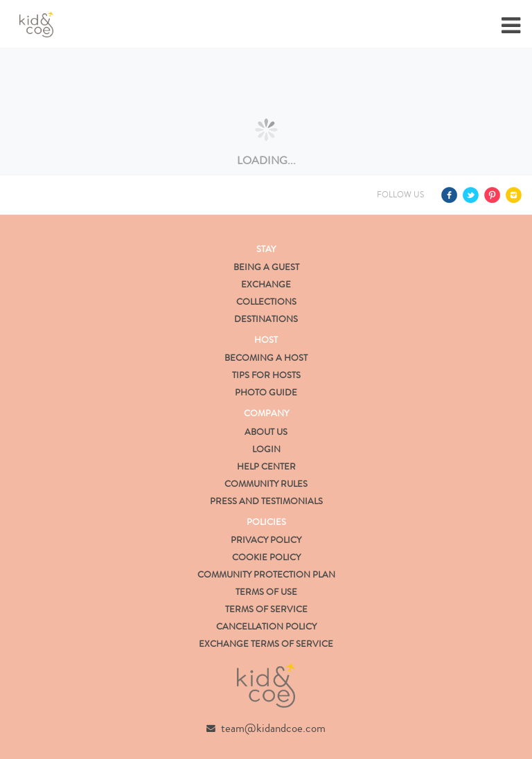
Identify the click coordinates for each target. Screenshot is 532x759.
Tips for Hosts (266, 375)
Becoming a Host (266, 358)
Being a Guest (266, 267)
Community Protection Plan (266, 575)
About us (266, 432)
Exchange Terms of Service (266, 644)
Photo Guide (266, 393)
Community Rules (266, 484)
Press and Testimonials (266, 501)
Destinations (266, 319)
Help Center (266, 467)
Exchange (266, 285)
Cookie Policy (266, 557)
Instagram (514, 195)
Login (266, 449)
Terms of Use (266, 592)
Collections (266, 302)
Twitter (471, 195)
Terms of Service (266, 609)
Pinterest (492, 195)
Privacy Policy (266, 540)
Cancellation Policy (266, 627)
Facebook (449, 195)
